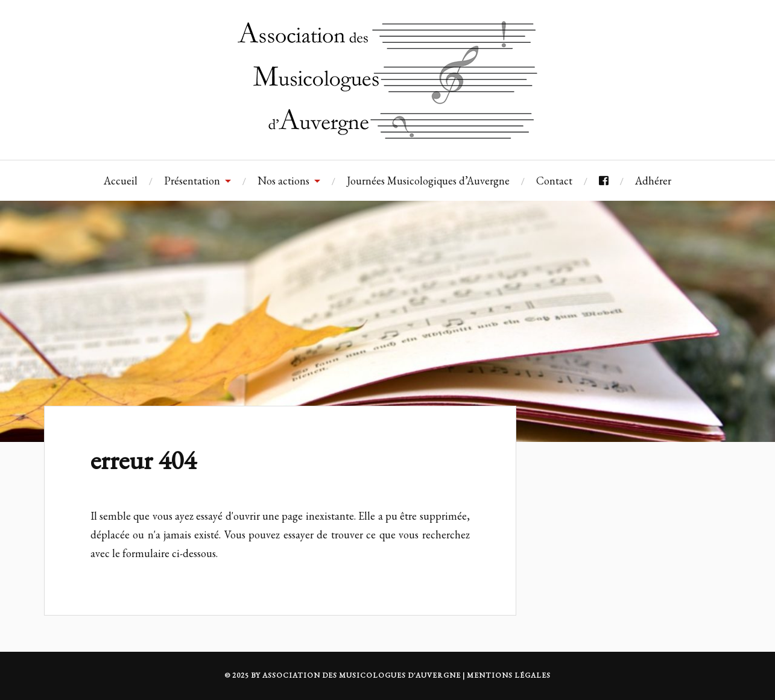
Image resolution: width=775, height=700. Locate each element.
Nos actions (283, 181)
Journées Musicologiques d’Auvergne (428, 181)
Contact (554, 181)
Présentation (192, 181)
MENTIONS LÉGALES (509, 675)
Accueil (121, 181)
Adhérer (653, 181)
